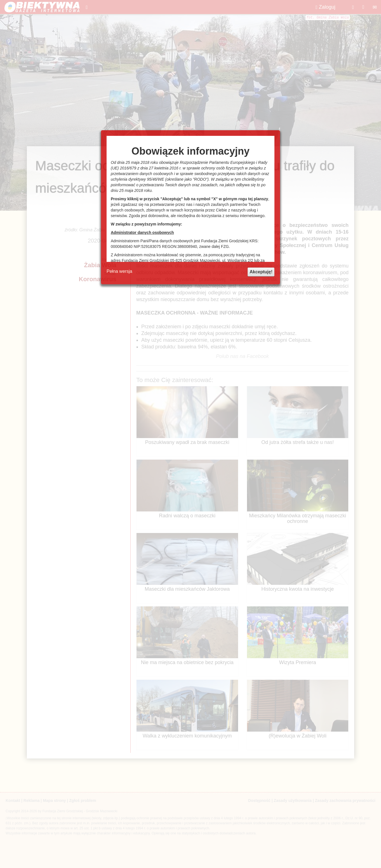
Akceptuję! (261, 272)
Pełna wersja (119, 271)
